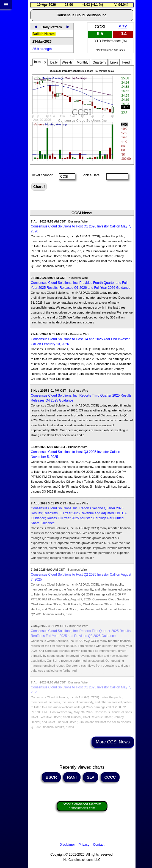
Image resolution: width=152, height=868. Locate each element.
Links (114, 62)
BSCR (51, 777)
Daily (54, 62)
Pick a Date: (90, 175)
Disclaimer (67, 845)
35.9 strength (42, 49)
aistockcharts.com (82, 806)
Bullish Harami (44, 34)
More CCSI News (113, 742)
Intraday (40, 62)
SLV (91, 777)
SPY (123, 27)
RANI (72, 777)
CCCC (110, 777)
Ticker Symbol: (42, 175)
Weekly (67, 62)
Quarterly (99, 62)
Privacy (84, 845)
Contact (99, 845)
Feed (126, 62)
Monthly (82, 62)
